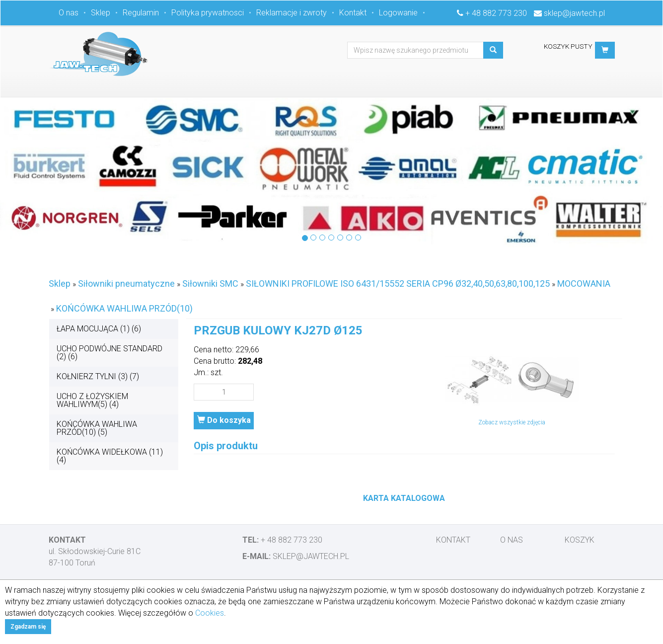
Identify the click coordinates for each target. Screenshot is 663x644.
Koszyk (580, 540)
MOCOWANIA (584, 283)
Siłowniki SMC (210, 283)
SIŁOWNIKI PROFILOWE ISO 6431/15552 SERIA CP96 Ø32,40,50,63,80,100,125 (398, 283)
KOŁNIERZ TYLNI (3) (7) (98, 376)
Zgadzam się (28, 627)
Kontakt (353, 13)
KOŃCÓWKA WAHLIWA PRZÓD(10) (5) (97, 428)
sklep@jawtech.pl (574, 13)
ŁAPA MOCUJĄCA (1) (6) (99, 329)
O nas (69, 13)
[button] (605, 50)
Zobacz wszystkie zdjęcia (512, 422)
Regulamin (141, 13)
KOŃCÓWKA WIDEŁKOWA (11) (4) (110, 456)
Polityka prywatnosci (208, 13)
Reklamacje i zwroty (292, 13)
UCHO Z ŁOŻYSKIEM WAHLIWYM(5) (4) (92, 400)
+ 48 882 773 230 (496, 13)
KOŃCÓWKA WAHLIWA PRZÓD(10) (124, 308)
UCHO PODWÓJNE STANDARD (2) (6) (110, 353)
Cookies (210, 613)
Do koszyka (224, 420)
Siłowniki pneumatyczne (126, 283)
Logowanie (398, 13)
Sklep (101, 13)
